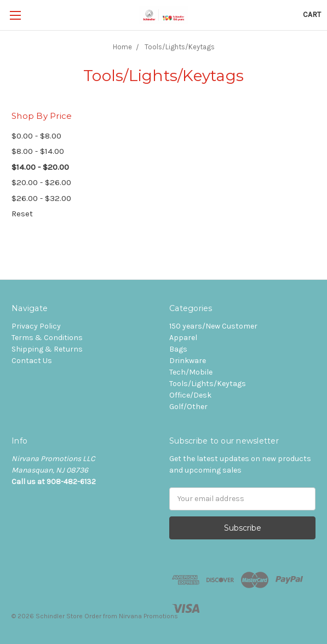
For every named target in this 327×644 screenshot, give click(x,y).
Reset (22, 214)
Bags (178, 349)
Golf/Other (188, 407)
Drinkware (188, 361)
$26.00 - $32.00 (41, 198)
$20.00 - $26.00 (41, 182)
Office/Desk (190, 395)
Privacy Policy (36, 326)
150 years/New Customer (213, 326)
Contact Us (32, 361)
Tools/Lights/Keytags (208, 384)
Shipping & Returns (47, 349)
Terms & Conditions (47, 338)
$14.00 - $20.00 (40, 167)
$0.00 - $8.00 (36, 136)
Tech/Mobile (191, 372)
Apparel (183, 338)
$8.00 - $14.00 (38, 151)
